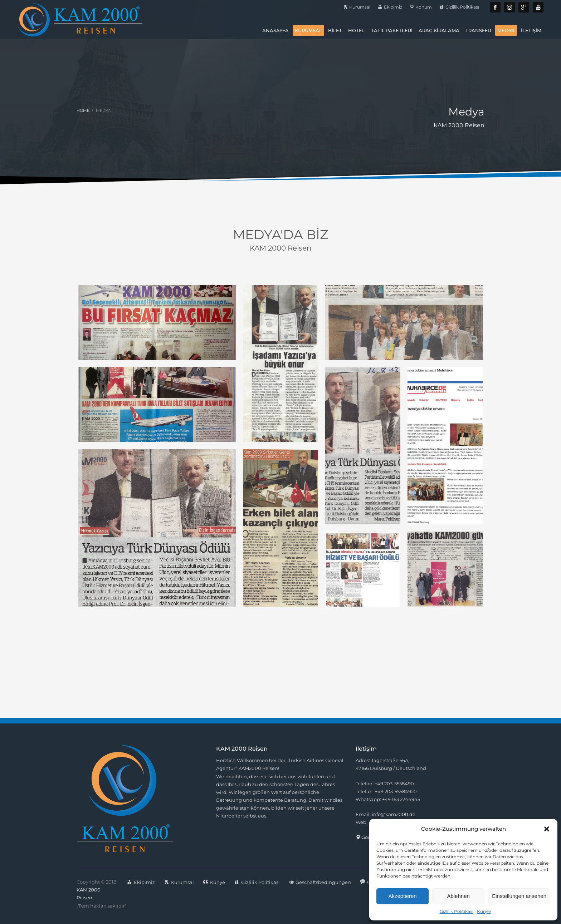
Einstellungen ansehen (519, 896)
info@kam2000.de (394, 814)
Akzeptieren (402, 896)
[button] (547, 829)
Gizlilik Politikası (457, 911)
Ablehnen (458, 896)
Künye (484, 911)
